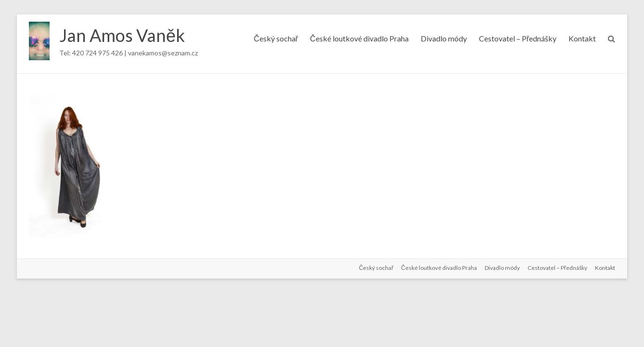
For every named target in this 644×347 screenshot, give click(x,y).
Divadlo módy (444, 38)
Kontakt (582, 38)
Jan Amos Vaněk (122, 35)
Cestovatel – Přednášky (518, 38)
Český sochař (276, 38)
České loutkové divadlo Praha (359, 38)
